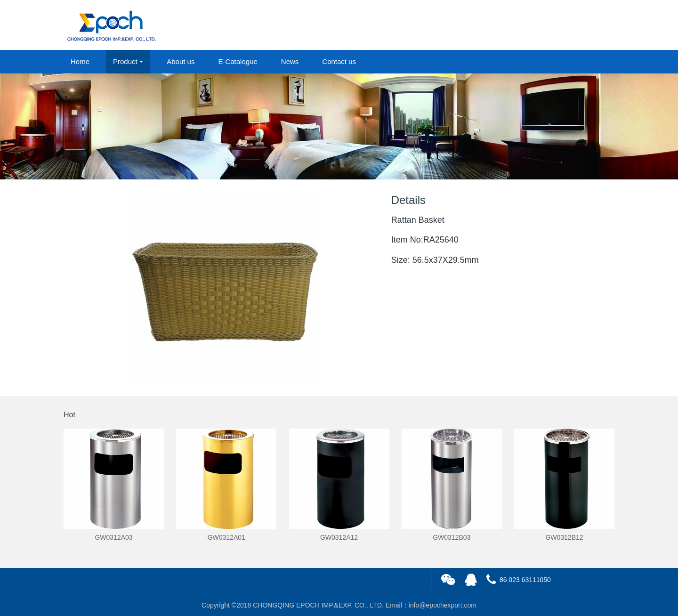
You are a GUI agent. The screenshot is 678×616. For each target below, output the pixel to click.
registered (593, 25)
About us (181, 61)
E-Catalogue (238, 61)
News (290, 61)
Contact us (339, 61)
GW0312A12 (339, 537)
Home (80, 61)
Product (125, 61)
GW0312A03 (113, 537)
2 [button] (345, 165)
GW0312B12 (564, 537)
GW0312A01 (226, 537)
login (550, 25)
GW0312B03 (452, 537)
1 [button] (333, 165)
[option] (339, 126)
